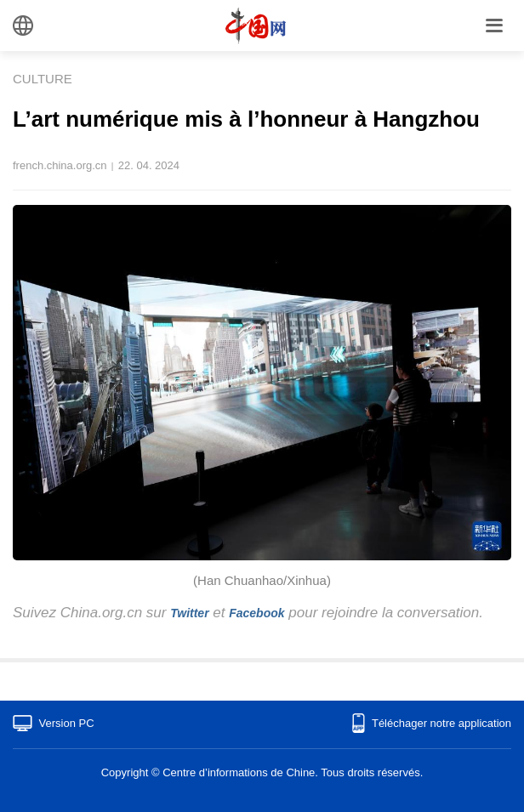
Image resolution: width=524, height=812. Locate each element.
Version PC (67, 723)
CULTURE (43, 79)
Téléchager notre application (441, 723)
